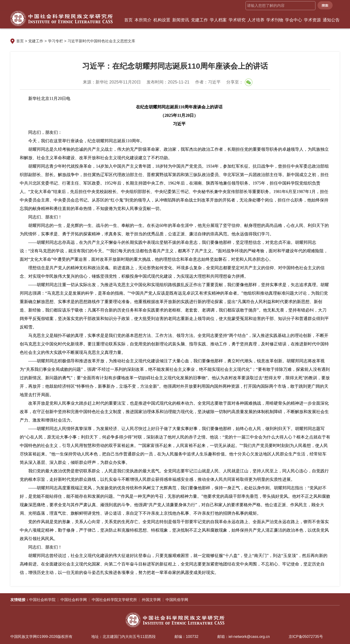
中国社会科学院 (42, 600)
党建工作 (199, 20)
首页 (128, 20)
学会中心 (294, 20)
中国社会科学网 (74, 600)
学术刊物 (275, 20)
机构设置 (162, 20)
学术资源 (312, 20)
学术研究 (237, 20)
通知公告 (331, 20)
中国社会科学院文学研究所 (114, 600)
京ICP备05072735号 (306, 637)
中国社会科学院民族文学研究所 (62, 18)
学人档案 (218, 20)
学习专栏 (56, 41)
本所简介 (143, 20)
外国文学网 (151, 600)
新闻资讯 (181, 20)
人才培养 (256, 20)
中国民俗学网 (177, 600)
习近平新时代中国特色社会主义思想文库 (101, 41)
